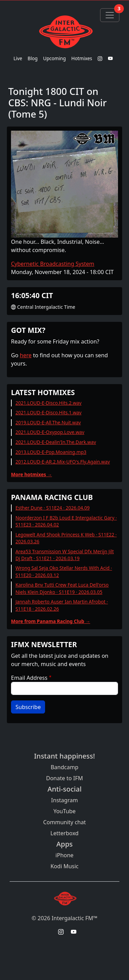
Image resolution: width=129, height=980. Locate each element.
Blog (33, 58)
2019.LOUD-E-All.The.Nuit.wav (48, 422)
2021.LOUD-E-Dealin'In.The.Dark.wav (56, 442)
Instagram (65, 800)
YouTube (64, 811)
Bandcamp (64, 767)
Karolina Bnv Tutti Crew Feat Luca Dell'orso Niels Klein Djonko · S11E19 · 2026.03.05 (62, 588)
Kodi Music (65, 866)
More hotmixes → (31, 474)
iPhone (64, 855)
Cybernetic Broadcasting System (53, 264)
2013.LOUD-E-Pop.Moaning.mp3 (51, 452)
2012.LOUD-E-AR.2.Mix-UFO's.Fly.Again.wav (63, 462)
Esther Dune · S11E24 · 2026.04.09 (53, 508)
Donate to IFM (64, 778)
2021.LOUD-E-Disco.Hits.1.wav (49, 412)
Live (18, 58)
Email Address (29, 678)
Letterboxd (65, 833)
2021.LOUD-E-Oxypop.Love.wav (50, 432)
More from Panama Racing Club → (51, 621)
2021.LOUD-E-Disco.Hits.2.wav (49, 403)
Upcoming (54, 58)
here (26, 355)
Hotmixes (82, 58)
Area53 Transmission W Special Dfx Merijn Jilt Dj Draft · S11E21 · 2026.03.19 (65, 555)
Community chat (64, 822)
